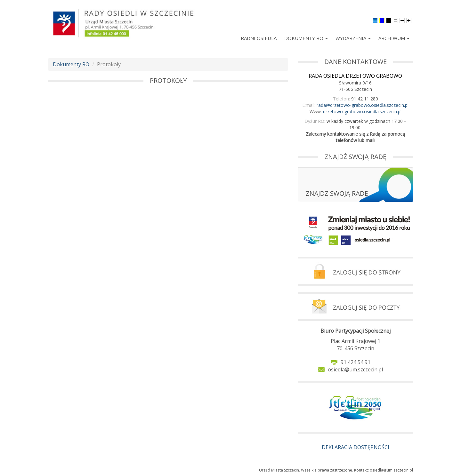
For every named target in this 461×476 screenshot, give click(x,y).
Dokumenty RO (306, 38)
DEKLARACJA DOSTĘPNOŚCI (356, 447)
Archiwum (394, 38)
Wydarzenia (353, 38)
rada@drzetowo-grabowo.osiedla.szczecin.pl (363, 105)
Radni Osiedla (259, 38)
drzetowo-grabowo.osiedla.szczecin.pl (362, 111)
